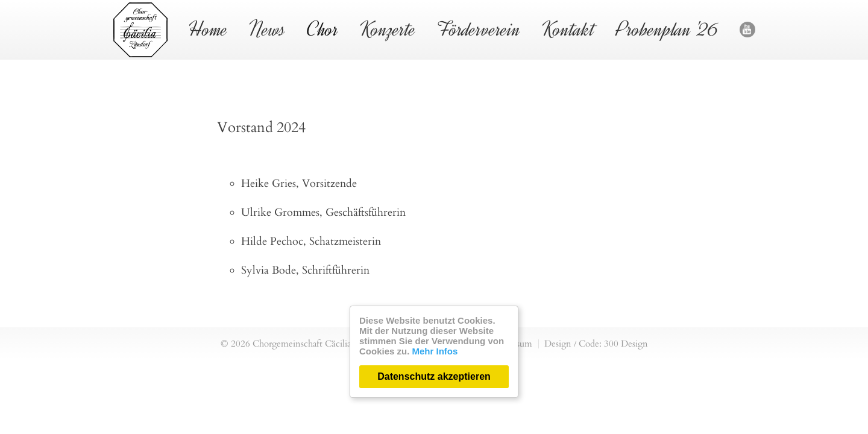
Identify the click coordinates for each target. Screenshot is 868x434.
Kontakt (568, 29)
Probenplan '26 (667, 29)
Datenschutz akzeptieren (434, 376)
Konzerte (388, 29)
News (267, 29)
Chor (323, 29)
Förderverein (479, 29)
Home (208, 29)
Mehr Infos (435, 351)
